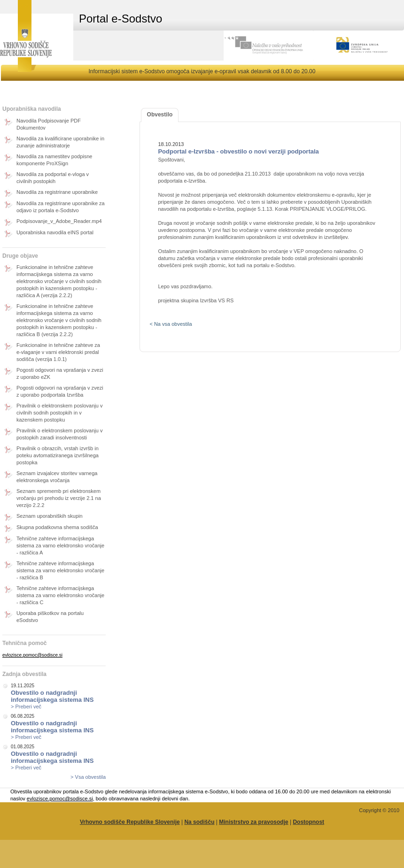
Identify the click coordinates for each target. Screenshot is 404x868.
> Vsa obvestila (88, 777)
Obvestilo (160, 115)
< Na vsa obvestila (171, 324)
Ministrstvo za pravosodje (253, 822)
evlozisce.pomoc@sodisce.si (32, 655)
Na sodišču (199, 822)
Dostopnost (308, 822)
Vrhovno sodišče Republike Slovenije (130, 822)
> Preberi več (26, 707)
